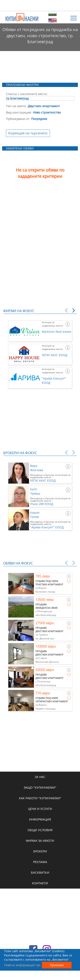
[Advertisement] (40, 5)
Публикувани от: (18, 119)
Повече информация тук (22, 965)
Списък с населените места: (27, 94)
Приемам (57, 965)
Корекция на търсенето (28, 133)
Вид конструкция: (19, 112)
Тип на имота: (16, 106)
